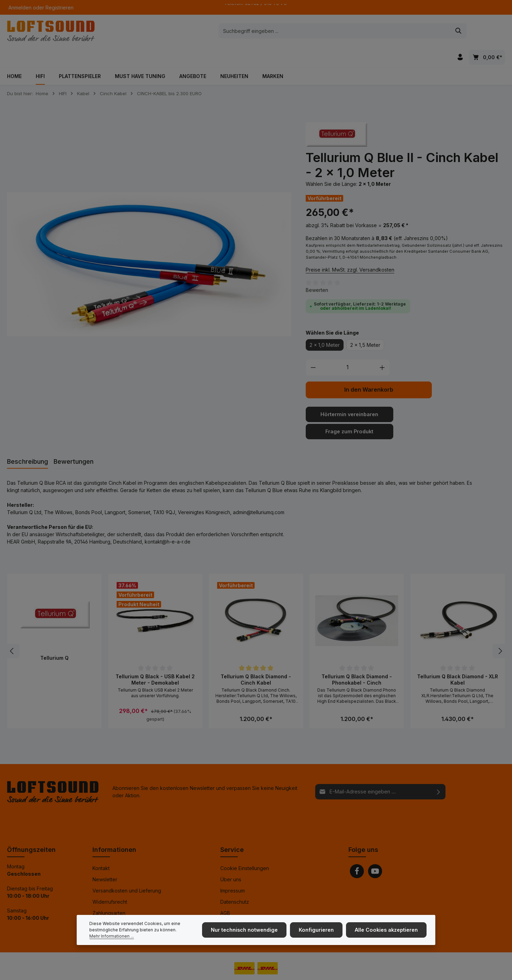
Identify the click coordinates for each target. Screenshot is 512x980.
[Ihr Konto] (460, 32)
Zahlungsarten (109, 893)
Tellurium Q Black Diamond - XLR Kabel (458, 660)
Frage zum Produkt (349, 412)
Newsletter (105, 860)
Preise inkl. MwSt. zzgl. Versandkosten (350, 250)
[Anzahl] (348, 349)
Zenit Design (93, 969)
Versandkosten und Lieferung (127, 871)
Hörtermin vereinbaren (349, 395)
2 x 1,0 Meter (325, 326)
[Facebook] (357, 852)
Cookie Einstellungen (245, 849)
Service (232, 830)
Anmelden (20, 8)
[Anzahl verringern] (313, 349)
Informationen (114, 830)
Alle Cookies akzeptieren (387, 932)
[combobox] (248, 31)
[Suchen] (372, 31)
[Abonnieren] (439, 772)
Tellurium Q (54, 638)
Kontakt (101, 849)
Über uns (231, 860)
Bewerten (317, 271)
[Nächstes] (500, 632)
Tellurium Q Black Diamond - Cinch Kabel (256, 660)
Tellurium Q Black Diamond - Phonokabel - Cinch (357, 660)
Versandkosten (341, 969)
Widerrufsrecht (110, 882)
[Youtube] (375, 852)
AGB (225, 893)
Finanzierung (107, 905)
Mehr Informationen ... (112, 938)
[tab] (27, 442)
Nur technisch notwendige (248, 932)
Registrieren (60, 8)
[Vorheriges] (12, 632)
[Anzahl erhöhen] (382, 349)
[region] (149, 245)
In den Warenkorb (369, 371)
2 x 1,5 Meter (365, 326)
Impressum (233, 871)
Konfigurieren (319, 932)
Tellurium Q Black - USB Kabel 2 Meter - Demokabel (155, 660)
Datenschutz (235, 882)
